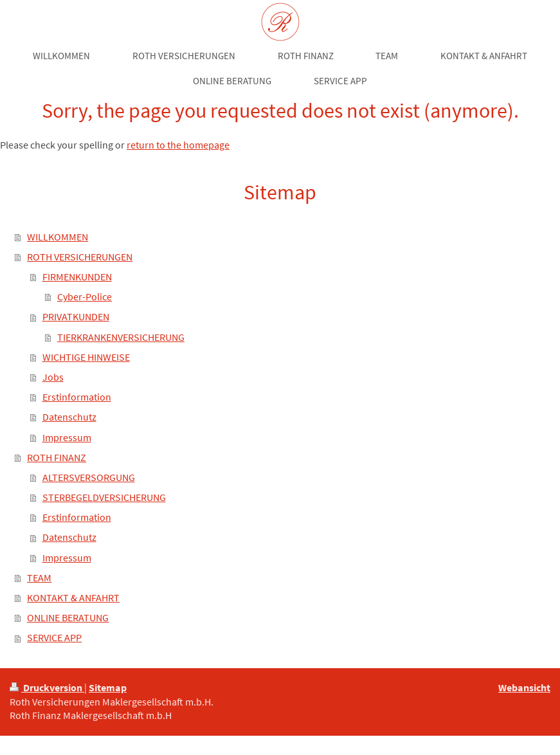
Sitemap (108, 688)
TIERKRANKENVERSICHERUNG (121, 337)
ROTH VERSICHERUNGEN (80, 257)
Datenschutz (69, 417)
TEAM (39, 578)
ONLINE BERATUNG (68, 618)
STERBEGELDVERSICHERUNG (104, 497)
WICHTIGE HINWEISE (86, 357)
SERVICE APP (54, 638)
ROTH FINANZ (57, 458)
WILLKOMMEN (58, 237)
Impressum (67, 438)
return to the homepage (178, 145)
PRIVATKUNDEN (76, 317)
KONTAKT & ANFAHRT (73, 598)
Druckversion (47, 688)
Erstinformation (77, 397)
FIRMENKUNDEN (77, 277)
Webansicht (524, 688)
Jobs (53, 377)
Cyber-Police (85, 297)
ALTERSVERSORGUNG (89, 478)
